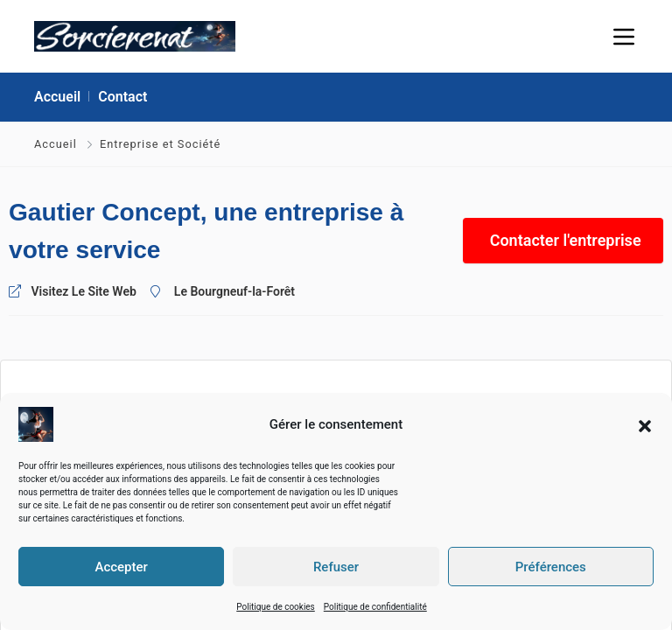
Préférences (551, 567)
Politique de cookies (276, 607)
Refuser (336, 567)
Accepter (121, 567)
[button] (645, 424)
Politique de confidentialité (375, 607)
